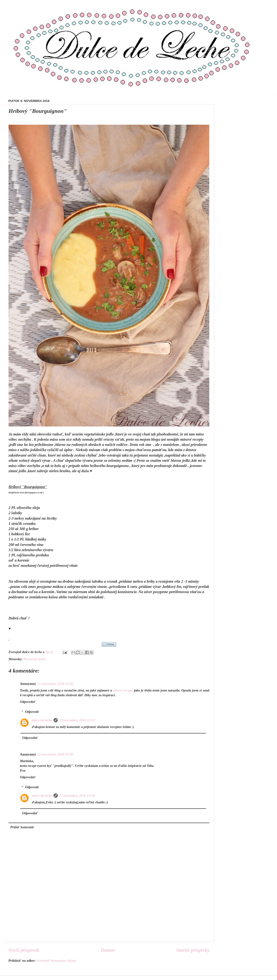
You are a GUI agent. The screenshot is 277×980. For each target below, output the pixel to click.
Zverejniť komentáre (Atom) (56, 961)
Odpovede (32, 712)
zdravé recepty (123, 690)
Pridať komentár (22, 827)
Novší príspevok (24, 950)
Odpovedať (28, 702)
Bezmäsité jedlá (34, 659)
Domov (108, 950)
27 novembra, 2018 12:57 (77, 720)
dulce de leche (42, 720)
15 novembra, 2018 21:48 (55, 684)
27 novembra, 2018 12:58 (77, 796)
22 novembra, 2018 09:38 (55, 754)
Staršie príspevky (193, 950)
